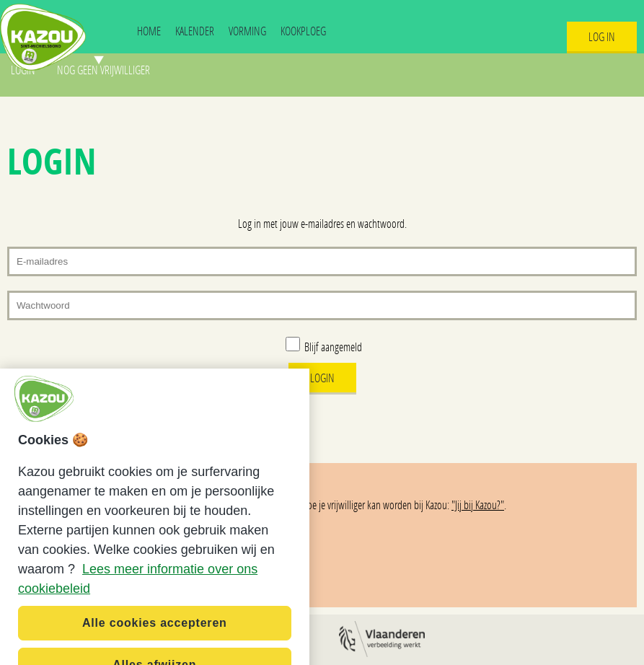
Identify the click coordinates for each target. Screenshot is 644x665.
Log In (602, 36)
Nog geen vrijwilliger (103, 70)
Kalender (195, 31)
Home (149, 31)
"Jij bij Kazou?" (478, 505)
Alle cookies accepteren (155, 630)
